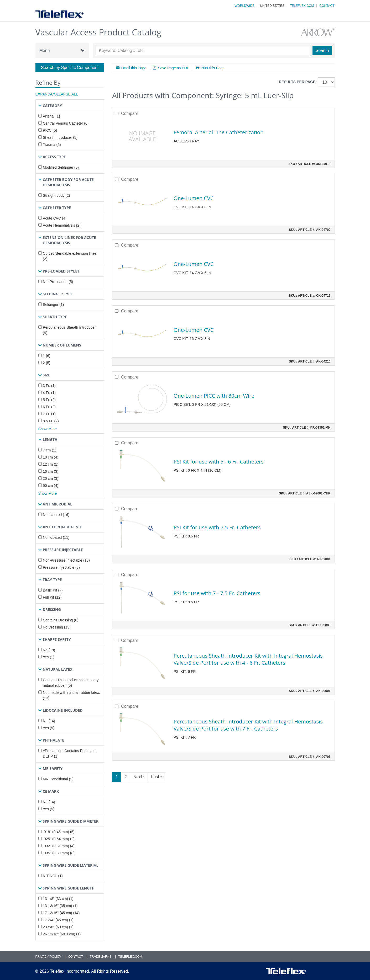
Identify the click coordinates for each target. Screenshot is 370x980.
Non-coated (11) (56, 537)
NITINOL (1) (53, 876)
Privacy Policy (48, 957)
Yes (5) (49, 728)
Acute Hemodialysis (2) (62, 225)
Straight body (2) (56, 195)
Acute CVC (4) (55, 218)
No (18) (49, 650)
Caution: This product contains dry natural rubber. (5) (71, 683)
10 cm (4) (51, 457)
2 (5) (47, 363)
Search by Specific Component (70, 68)
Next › (139, 777)
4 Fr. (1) (49, 393)
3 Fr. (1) (49, 386)
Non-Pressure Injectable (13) (66, 560)
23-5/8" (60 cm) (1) (58, 927)
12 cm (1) (51, 464)
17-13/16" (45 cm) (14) (61, 913)
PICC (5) (50, 130)
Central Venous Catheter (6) (66, 123)
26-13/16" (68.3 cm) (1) (62, 934)
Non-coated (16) (56, 515)
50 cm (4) (51, 486)
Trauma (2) (52, 145)
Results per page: (298, 82)
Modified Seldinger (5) (61, 167)
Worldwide (244, 6)
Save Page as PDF (173, 68)
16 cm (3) (51, 471)
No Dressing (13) (57, 627)
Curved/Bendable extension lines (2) (70, 256)
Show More (48, 429)
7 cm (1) (49, 450)
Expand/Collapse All (57, 94)
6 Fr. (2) (49, 407)
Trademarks (100, 957)
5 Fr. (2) (49, 400)
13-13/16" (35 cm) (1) (60, 906)
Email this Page (134, 68)
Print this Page (213, 68)
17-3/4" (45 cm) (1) (58, 920)
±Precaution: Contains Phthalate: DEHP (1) (70, 753)
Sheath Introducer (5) (60, 137)
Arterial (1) (51, 116)
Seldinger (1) (53, 305)
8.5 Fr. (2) (51, 421)
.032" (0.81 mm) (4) (59, 846)
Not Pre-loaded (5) (58, 282)
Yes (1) (49, 657)
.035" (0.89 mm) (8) (59, 853)
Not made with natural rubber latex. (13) (71, 695)
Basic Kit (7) (53, 590)
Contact (327, 6)
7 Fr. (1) (49, 414)
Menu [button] (62, 51)
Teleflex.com (302, 6)
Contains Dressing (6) (61, 620)
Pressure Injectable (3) (61, 567)
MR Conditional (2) (58, 779)
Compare (130, 113)
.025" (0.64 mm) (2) (59, 839)
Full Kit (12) (52, 597)
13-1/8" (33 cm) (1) (58, 899)
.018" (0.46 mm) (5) (59, 832)
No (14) (49, 721)
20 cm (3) (51, 478)
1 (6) (47, 356)
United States (272, 6)
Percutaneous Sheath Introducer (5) (69, 330)
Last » (157, 777)
